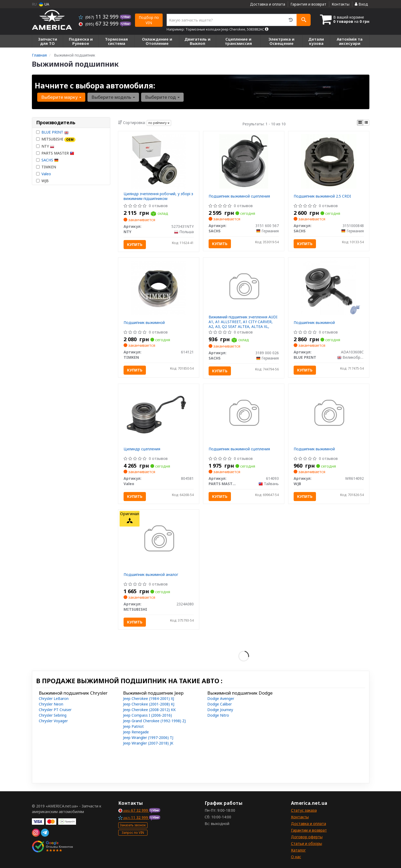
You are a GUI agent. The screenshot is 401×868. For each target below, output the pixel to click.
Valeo (46, 174)
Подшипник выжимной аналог (151, 574)
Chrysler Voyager (53, 721)
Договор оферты (307, 837)
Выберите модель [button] (113, 97)
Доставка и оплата (268, 4)
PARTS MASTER (55, 153)
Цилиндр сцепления (142, 449)
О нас (296, 857)
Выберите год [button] (162, 97)
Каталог (298, 850)
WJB (42, 181)
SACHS (50, 160)
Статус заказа (304, 810)
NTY (45, 146)
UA (44, 4)
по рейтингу (159, 123)
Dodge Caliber (220, 704)
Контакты (341, 4)
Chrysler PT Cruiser (55, 710)
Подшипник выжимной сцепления (239, 196)
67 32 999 (99, 23)
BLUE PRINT (55, 132)
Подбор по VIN (149, 20)
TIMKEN (46, 167)
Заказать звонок (133, 825)
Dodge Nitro (218, 715)
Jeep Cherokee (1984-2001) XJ (149, 698)
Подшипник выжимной (144, 322)
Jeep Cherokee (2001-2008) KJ (149, 704)
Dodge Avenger (221, 698)
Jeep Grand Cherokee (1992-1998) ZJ (154, 721)
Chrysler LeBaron (54, 698)
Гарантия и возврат (308, 4)
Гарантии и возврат (309, 830)
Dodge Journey (220, 710)
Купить (135, 244)
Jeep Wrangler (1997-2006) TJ (148, 737)
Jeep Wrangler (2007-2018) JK (148, 743)
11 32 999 (99, 17)
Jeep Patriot (133, 726)
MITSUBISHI (56, 139)
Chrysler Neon (51, 704)
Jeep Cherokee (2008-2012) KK (149, 710)
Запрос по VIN (133, 833)
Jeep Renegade (136, 732)
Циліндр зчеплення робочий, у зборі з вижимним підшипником (158, 196)
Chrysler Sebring (53, 715)
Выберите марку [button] (61, 97)
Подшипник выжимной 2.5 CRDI (322, 196)
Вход (361, 4)
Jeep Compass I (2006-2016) (147, 715)
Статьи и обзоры (307, 843)
